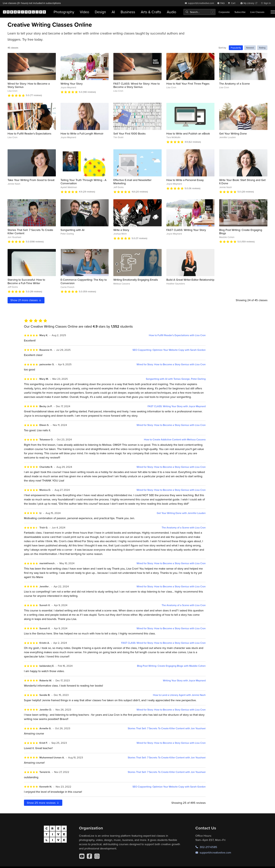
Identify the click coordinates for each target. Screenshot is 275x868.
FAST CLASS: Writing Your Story (186, 230)
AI (113, 12)
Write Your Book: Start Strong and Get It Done (242, 182)
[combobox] (199, 12)
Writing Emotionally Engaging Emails (136, 280)
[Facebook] (89, 856)
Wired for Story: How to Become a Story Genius (29, 85)
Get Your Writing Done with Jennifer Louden (181, 513)
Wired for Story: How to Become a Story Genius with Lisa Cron (171, 364)
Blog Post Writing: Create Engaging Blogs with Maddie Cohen (171, 666)
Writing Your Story (72, 84)
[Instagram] (97, 856)
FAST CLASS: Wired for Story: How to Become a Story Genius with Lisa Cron (163, 643)
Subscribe (240, 12)
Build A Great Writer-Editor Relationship (190, 280)
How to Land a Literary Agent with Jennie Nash (179, 695)
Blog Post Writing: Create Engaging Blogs (241, 232)
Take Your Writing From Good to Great (31, 180)
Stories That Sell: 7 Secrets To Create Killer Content (30, 232)
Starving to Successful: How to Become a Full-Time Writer (26, 281)
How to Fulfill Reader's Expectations (29, 133)
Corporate (224, 12)
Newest (250, 48)
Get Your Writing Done (233, 133)
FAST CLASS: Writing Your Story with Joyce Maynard (177, 406)
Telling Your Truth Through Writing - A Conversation (83, 182)
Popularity (236, 48)
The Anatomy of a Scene (234, 84)
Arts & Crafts (151, 12)
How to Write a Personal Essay (185, 180)
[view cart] (232, 3)
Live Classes (257, 12)
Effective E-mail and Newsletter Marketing (132, 182)
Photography (64, 12)
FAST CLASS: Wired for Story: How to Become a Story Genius (137, 85)
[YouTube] (82, 856)
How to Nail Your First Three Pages (188, 84)
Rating (262, 48)
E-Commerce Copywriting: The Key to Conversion (84, 281)
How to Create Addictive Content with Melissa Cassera (175, 440)
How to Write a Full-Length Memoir (82, 133)
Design (100, 12)
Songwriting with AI (72, 230)
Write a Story (121, 230)
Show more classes (26, 300)
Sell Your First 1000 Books (129, 133)
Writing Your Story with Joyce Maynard (184, 680)
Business (128, 12)
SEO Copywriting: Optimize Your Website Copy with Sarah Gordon (169, 350)
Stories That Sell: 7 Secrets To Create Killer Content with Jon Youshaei (167, 728)
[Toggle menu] (273, 12)
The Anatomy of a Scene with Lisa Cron (184, 528)
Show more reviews (43, 803)
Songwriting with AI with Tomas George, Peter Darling (176, 379)
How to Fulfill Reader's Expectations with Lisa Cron (177, 335)
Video (84, 12)
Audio (171, 12)
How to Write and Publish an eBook (188, 133)
